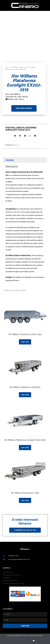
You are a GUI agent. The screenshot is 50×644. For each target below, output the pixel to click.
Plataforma (23, 67)
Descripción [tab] (10, 160)
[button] (15, 136)
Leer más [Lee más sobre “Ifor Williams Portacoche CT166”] (25, 500)
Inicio (7, 67)
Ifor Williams (14, 67)
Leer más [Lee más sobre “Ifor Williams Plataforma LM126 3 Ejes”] (25, 342)
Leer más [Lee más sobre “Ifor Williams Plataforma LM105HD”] (25, 395)
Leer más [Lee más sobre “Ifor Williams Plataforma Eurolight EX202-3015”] (25, 447)
